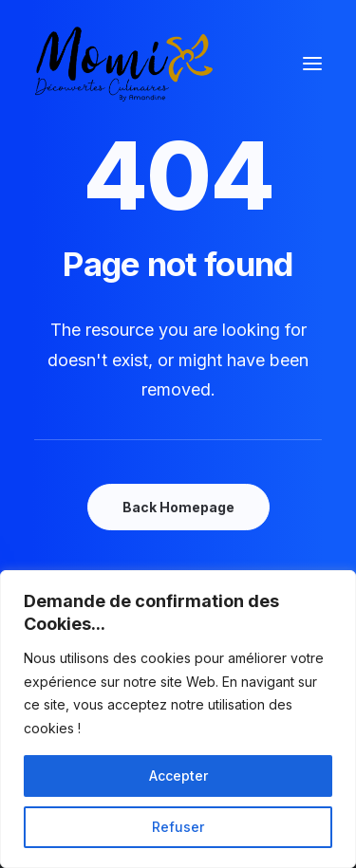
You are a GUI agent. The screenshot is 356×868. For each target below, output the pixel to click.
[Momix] (124, 64)
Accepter (178, 776)
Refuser (178, 827)
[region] (178, 719)
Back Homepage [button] (178, 507)
